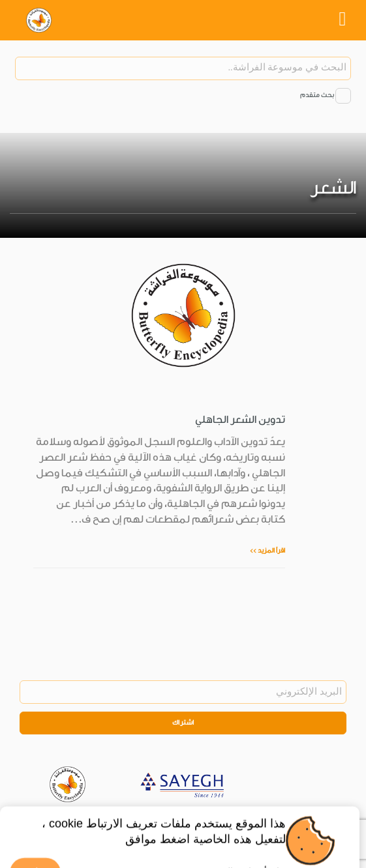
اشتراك (183, 723)
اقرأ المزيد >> (267, 551)
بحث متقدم (317, 95)
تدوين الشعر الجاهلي (240, 420)
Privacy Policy (185, 818)
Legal (229, 818)
